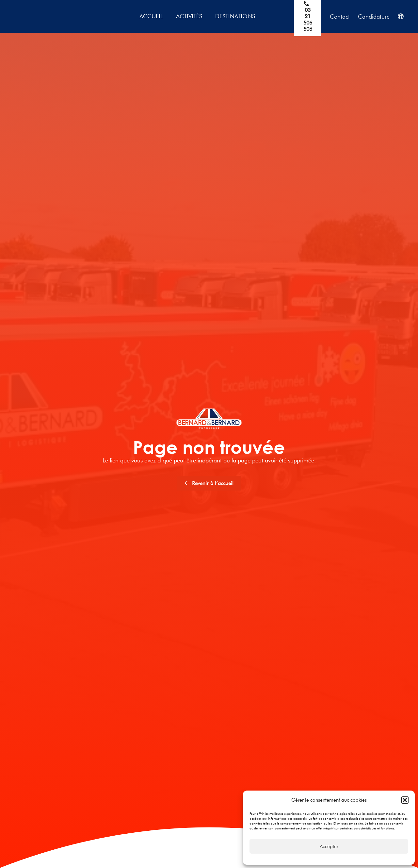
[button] (405, 800)
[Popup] (401, 17)
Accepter (329, 846)
